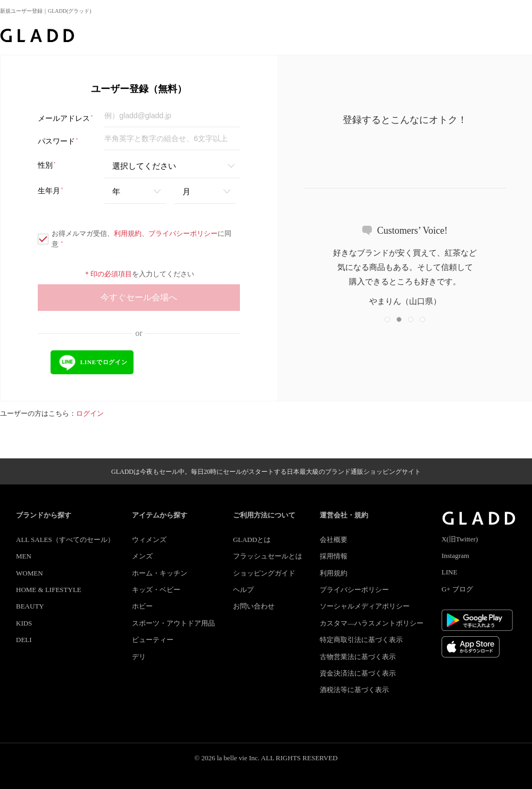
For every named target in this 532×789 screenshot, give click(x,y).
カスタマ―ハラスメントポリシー (372, 623)
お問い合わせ (254, 606)
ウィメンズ (149, 540)
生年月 (51, 191)
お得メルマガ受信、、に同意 (135, 239)
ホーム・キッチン (160, 573)
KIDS (24, 623)
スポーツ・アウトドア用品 (173, 623)
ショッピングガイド (264, 573)
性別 (47, 165)
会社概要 (334, 540)
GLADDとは (252, 540)
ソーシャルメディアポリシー (365, 606)
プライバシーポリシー (183, 233)
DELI (24, 640)
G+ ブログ (457, 589)
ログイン (90, 413)
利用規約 (128, 233)
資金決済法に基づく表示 (358, 673)
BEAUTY (30, 606)
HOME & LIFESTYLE (49, 590)
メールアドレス (66, 118)
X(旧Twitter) (460, 539)
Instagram (455, 556)
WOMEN (30, 573)
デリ (139, 657)
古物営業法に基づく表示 (358, 657)
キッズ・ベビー (156, 590)
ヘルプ (243, 590)
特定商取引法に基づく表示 (361, 640)
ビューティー (153, 640)
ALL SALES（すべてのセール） (65, 540)
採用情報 (334, 556)
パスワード (58, 141)
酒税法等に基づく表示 (354, 690)
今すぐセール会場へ (139, 297)
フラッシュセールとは (268, 556)
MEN (24, 556)
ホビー (142, 606)
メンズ (142, 556)
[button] (387, 319)
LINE (450, 572)
